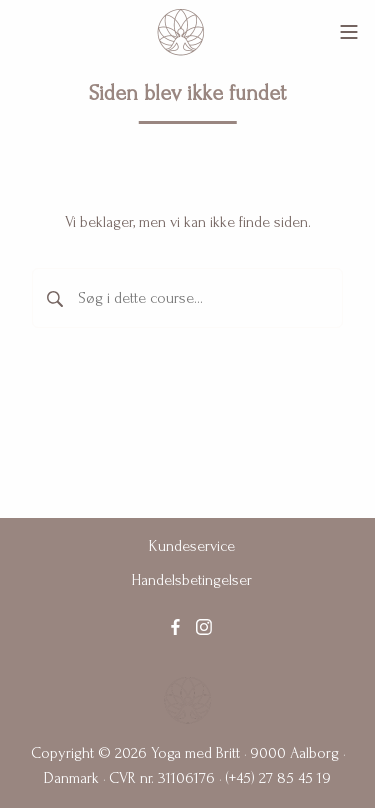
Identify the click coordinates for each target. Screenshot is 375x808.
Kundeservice (192, 546)
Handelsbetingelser (191, 580)
